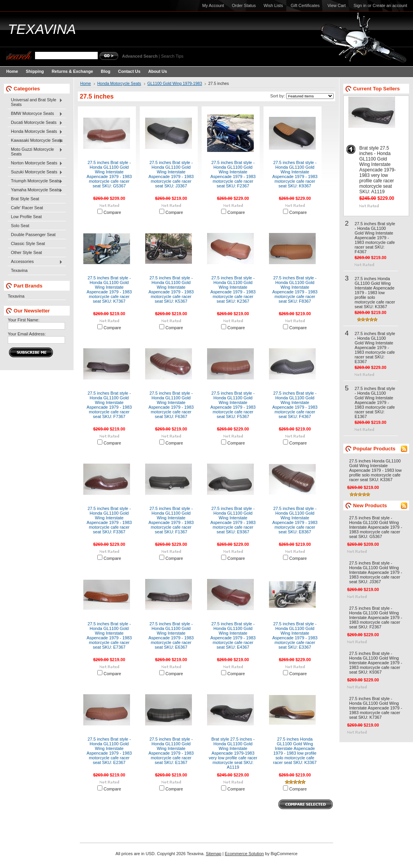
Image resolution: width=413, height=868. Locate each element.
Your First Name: (24, 320)
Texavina (19, 270)
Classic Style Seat (28, 243)
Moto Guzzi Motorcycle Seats (35, 152)
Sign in (360, 5)
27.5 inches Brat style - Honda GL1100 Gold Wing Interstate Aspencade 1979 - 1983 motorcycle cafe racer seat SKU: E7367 (109, 635)
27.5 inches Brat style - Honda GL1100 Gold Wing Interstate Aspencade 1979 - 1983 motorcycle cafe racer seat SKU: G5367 (109, 174)
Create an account (390, 5)
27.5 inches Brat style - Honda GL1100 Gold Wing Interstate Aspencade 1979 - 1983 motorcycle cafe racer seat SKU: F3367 (109, 520)
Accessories (35, 262)
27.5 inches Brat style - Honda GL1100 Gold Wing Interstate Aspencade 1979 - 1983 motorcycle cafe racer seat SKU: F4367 (295, 405)
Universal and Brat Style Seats (35, 102)
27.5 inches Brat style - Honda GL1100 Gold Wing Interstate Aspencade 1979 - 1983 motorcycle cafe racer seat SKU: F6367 (171, 405)
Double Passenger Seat (33, 235)
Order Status (244, 5)
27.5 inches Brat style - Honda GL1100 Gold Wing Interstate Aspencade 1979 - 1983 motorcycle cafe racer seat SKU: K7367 (109, 289)
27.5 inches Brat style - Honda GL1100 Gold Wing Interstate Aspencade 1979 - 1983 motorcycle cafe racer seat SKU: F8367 (295, 289)
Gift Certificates (305, 5)
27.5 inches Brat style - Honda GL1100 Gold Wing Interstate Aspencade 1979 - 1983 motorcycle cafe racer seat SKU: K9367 (295, 174)
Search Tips (172, 56)
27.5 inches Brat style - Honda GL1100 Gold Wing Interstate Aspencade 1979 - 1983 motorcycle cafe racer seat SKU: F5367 (233, 405)
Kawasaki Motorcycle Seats (35, 141)
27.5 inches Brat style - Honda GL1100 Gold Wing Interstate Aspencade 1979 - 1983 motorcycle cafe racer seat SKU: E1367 (171, 751)
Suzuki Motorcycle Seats (35, 172)
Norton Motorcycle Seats (35, 163)
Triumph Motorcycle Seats (35, 181)
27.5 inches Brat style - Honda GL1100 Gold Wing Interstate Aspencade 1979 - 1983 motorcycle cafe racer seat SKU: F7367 (109, 405)
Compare (112, 212)
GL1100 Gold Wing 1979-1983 (175, 84)
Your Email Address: (27, 334)
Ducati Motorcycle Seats (35, 123)
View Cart (337, 5)
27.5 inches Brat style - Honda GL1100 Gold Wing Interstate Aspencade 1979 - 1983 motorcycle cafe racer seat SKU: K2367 (233, 289)
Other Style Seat (26, 252)
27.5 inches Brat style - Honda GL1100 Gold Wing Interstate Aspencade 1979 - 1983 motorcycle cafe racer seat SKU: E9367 (233, 520)
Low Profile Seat (26, 217)
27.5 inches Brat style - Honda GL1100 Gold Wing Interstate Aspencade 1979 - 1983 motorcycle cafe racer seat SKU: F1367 (171, 520)
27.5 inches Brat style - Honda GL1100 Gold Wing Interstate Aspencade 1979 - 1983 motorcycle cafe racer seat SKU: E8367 (295, 520)
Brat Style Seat (25, 199)
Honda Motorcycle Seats (35, 132)
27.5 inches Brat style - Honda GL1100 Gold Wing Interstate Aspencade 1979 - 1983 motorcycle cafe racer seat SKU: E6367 (171, 635)
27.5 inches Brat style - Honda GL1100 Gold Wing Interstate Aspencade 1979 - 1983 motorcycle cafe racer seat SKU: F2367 (233, 174)
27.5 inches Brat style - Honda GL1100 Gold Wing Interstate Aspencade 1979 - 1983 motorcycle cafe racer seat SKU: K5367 (171, 289)
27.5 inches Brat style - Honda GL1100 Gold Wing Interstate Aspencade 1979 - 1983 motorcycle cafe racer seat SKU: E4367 (233, 635)
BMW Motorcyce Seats (35, 114)
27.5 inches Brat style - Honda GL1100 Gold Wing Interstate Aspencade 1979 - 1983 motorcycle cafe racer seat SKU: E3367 (295, 635)
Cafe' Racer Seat (27, 208)
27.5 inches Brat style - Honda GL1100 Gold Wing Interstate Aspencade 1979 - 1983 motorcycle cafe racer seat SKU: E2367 (109, 751)
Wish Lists (273, 5)
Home (86, 84)
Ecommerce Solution (244, 854)
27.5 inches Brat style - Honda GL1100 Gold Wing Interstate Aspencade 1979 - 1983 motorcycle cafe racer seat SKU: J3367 (171, 174)
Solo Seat (20, 226)
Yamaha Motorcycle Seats (35, 190)
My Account (213, 5)
